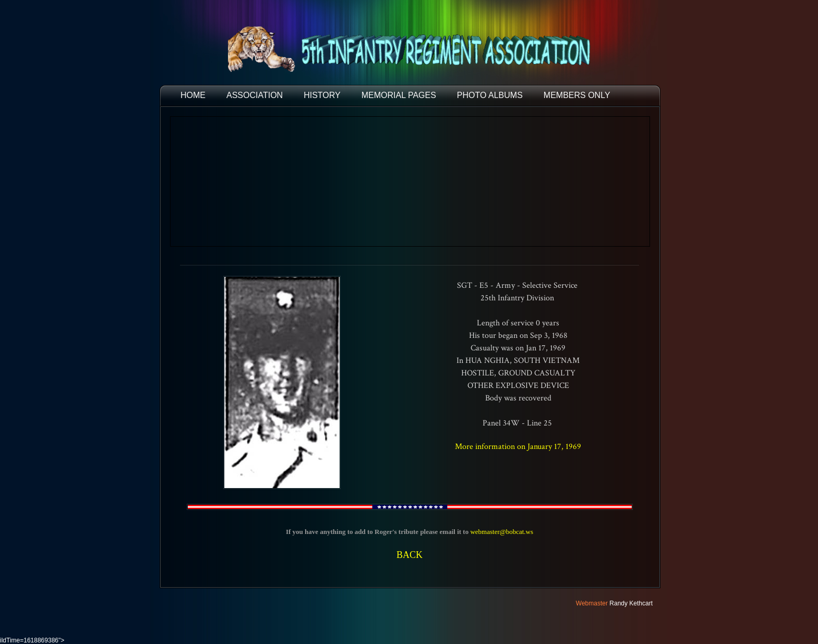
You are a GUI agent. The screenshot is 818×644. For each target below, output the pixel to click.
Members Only (577, 95)
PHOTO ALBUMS (490, 95)
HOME (193, 95)
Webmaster (592, 603)
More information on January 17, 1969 (518, 447)
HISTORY (322, 95)
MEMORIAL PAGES (399, 95)
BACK (410, 555)
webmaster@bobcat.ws (502, 532)
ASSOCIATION (255, 95)
